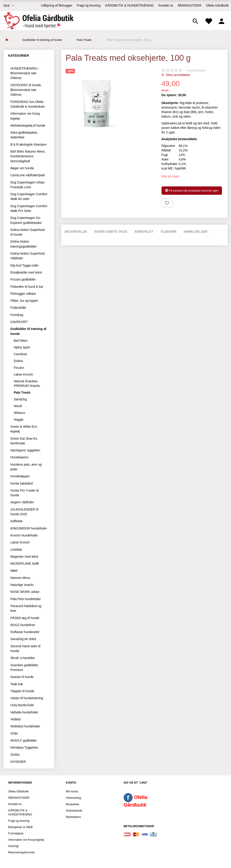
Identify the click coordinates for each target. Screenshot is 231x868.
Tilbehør (169, 232)
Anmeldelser (195, 232)
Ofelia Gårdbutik (217, 5)
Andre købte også (111, 232)
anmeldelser (196, 70)
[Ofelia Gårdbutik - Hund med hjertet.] (38, 21)
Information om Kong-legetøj (26, 840)
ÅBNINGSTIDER (190, 5)
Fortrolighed (16, 833)
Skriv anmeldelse (178, 75)
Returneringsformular (21, 852)
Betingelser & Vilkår (21, 827)
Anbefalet (144, 232)
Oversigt (13, 846)
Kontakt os (166, 5)
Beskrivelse (76, 232)
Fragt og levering (89, 5)
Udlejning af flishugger (57, 5)
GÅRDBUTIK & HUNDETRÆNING (129, 5)
